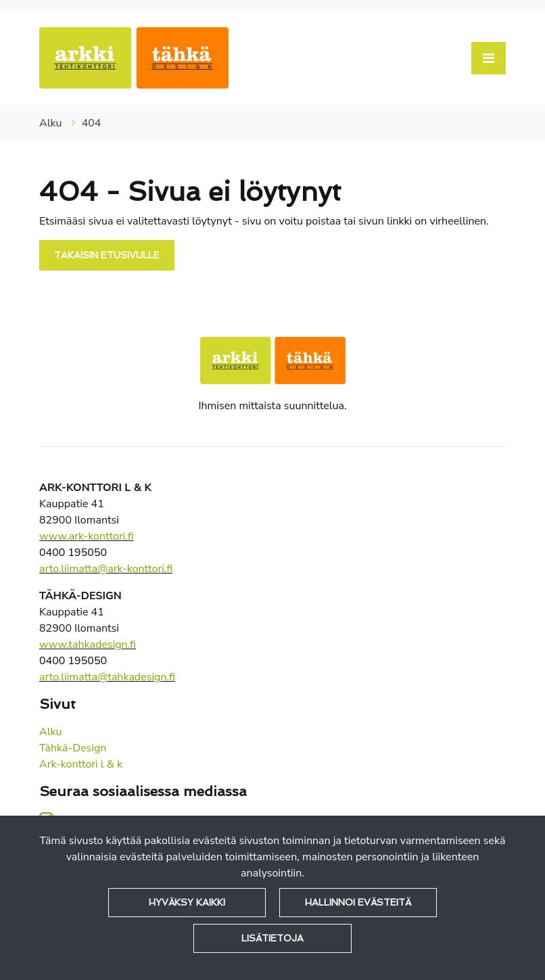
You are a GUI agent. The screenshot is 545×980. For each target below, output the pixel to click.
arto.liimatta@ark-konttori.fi (106, 569)
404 (92, 123)
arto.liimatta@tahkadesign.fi (107, 677)
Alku (52, 123)
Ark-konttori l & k (81, 764)
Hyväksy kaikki (187, 902)
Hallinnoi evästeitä (358, 902)
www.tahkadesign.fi (88, 645)
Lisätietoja (272, 938)
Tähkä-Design (73, 748)
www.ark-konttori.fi (87, 536)
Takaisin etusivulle (107, 255)
